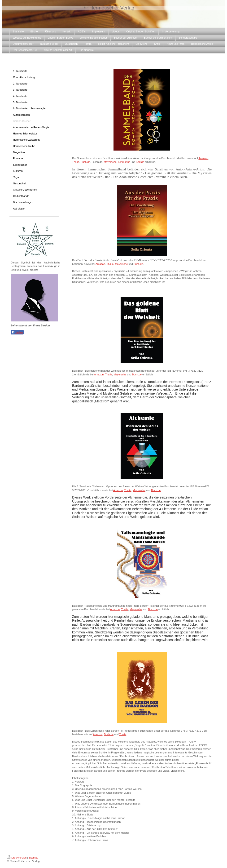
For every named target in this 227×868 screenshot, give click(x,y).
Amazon (203, 158)
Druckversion (17, 858)
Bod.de (140, 162)
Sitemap (33, 858)
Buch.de (85, 162)
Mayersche (110, 162)
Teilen (17, 332)
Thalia (76, 162)
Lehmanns (124, 162)
